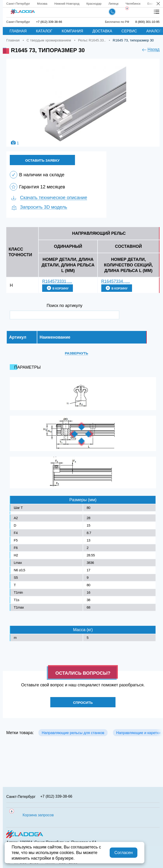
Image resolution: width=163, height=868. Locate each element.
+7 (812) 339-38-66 (56, 796)
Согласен (124, 853)
